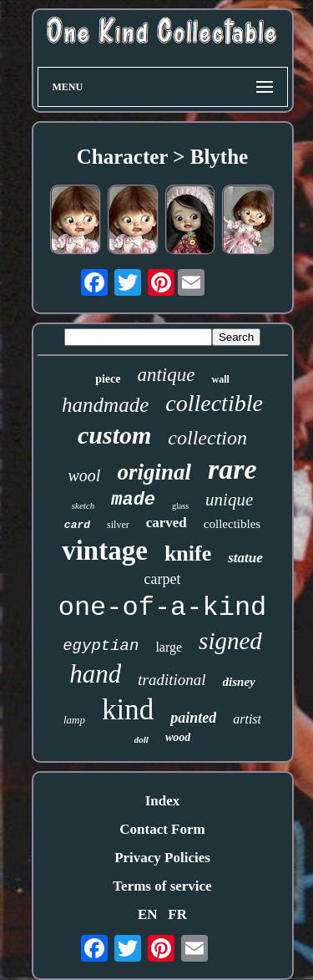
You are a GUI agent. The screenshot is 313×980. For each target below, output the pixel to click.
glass (180, 506)
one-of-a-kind (163, 608)
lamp (74, 720)
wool (85, 475)
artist (247, 719)
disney (239, 682)
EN (148, 914)
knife (188, 553)
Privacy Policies (162, 858)
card (77, 525)
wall (220, 379)
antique (166, 375)
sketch (83, 505)
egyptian (101, 646)
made (133, 500)
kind (128, 710)
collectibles (232, 524)
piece (108, 379)
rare (232, 469)
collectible (214, 403)
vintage (105, 551)
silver (118, 525)
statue (245, 558)
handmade (105, 405)
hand (95, 674)
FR (177, 914)
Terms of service (162, 886)
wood (178, 737)
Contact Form (162, 829)
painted (193, 718)
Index (163, 801)
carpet (163, 579)
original (154, 472)
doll (141, 739)
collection (207, 438)
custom (114, 435)
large (169, 647)
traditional (172, 680)
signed (230, 641)
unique (229, 500)
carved (167, 523)
